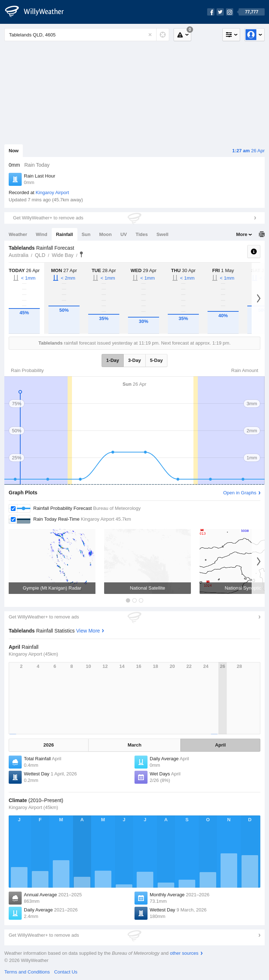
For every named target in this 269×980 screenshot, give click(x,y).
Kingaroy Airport (52, 192)
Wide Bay (63, 255)
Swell (163, 234)
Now (14, 151)
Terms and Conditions (27, 972)
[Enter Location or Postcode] (87, 35)
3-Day (134, 360)
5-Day (156, 360)
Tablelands (81, 254)
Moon (105, 234)
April (221, 745)
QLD (40, 255)
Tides (142, 234)
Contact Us (66, 972)
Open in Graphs (240, 493)
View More (88, 631)
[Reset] (150, 35)
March (134, 745)
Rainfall (65, 234)
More (242, 234)
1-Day (113, 360)
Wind (42, 234)
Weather (18, 234)
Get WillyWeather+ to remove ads (48, 218)
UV (124, 234)
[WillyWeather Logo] (38, 12)
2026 (49, 745)
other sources (184, 953)
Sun (86, 234)
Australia (18, 255)
